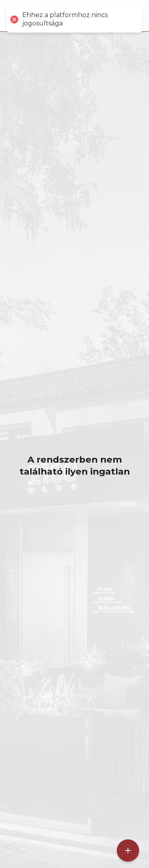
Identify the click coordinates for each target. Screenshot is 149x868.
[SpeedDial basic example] (128, 850)
